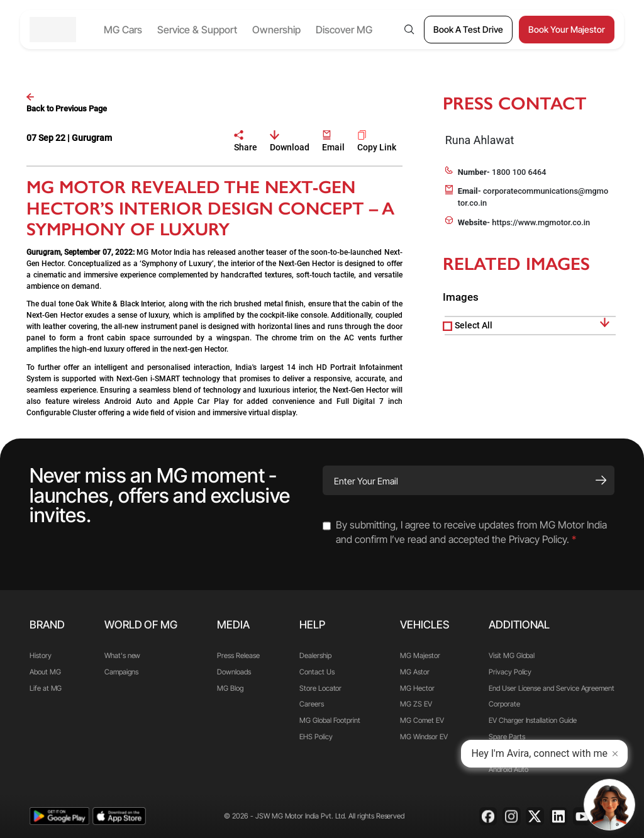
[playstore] (59, 816)
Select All (474, 325)
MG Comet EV (422, 720)
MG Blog (230, 688)
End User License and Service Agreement (552, 688)
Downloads (234, 672)
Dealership (315, 656)
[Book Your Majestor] (567, 30)
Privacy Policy (510, 672)
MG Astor (415, 672)
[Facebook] (488, 816)
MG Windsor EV (424, 737)
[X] (535, 816)
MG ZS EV (416, 704)
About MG (45, 672)
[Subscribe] (601, 480)
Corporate (504, 704)
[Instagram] (512, 816)
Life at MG (46, 688)
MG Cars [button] (123, 30)
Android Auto (508, 769)
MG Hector (417, 688)
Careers (312, 704)
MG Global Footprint (330, 720)
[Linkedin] (559, 816)
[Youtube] (582, 816)
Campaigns (121, 672)
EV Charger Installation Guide (532, 720)
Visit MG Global (512, 656)
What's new (122, 656)
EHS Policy (316, 737)
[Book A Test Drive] (468, 30)
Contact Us (317, 672)
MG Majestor (420, 656)
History (41, 656)
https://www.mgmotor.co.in (541, 222)
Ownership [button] (276, 30)
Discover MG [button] (344, 30)
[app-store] (119, 816)
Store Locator (320, 688)
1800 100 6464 (519, 172)
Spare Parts (507, 737)
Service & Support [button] (197, 30)
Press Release (238, 656)
